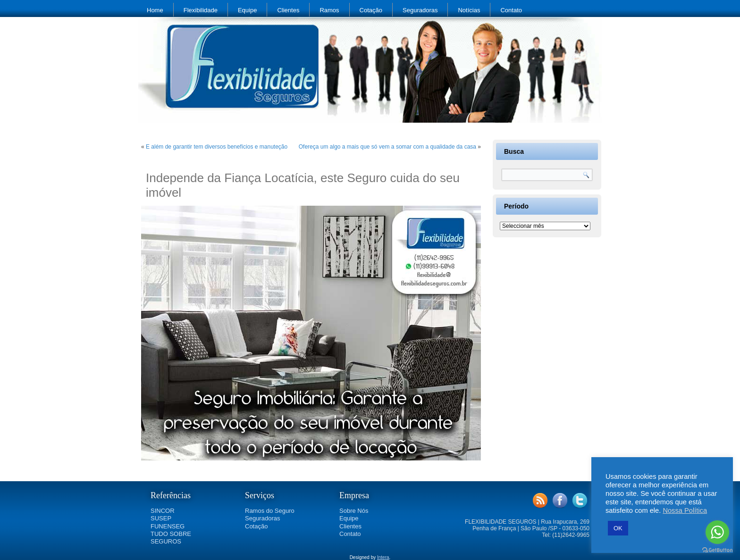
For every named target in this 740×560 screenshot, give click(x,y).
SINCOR (163, 511)
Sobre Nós (354, 511)
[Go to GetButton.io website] (717, 550)
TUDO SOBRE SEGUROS (171, 538)
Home (155, 10)
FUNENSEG (168, 526)
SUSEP (161, 518)
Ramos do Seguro (270, 511)
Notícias (469, 10)
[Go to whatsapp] (717, 532)
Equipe (247, 10)
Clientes (288, 10)
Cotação (371, 10)
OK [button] (618, 528)
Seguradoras (420, 10)
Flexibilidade (201, 10)
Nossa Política (685, 510)
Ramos (329, 10)
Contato (511, 10)
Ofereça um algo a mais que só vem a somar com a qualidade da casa (387, 147)
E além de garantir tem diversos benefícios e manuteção (217, 147)
